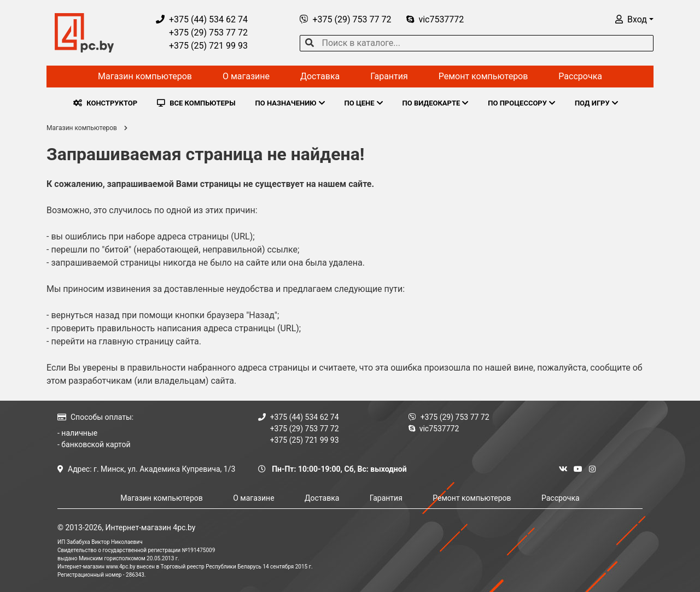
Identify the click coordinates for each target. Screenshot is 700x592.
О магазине (246, 76)
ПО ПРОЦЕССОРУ (521, 103)
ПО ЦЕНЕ (364, 103)
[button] (634, 19)
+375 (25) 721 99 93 (202, 46)
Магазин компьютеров (145, 76)
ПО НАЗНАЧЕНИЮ (290, 103)
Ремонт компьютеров (483, 76)
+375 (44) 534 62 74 (202, 19)
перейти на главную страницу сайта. (126, 341)
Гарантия (389, 76)
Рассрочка (580, 76)
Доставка (320, 76)
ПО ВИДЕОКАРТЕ (436, 103)
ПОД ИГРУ (596, 103)
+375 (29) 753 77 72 (202, 33)
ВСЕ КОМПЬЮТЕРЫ (196, 103)
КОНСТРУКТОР (105, 103)
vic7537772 (435, 19)
